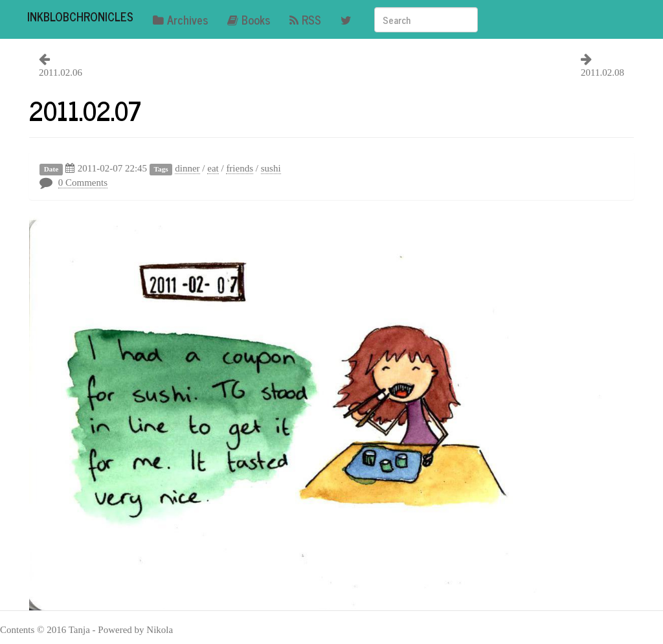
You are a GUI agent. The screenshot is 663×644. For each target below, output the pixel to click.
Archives (180, 19)
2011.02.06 (61, 72)
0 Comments (83, 183)
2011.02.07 (85, 110)
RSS (305, 19)
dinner (187, 168)
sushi (271, 168)
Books (249, 19)
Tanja (79, 630)
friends (240, 168)
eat (213, 168)
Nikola (160, 630)
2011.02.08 (602, 72)
